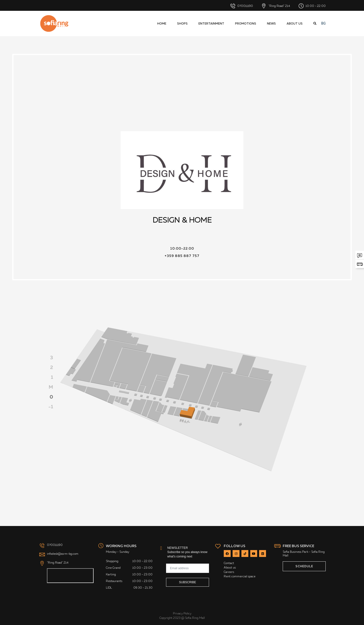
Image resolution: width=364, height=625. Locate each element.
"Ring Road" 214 (276, 6)
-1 (51, 407)
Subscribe (188, 582)
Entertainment (211, 23)
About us (295, 23)
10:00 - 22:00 (312, 6)
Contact (229, 563)
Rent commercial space (240, 576)
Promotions (246, 23)
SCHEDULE (304, 566)
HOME (162, 23)
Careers (229, 572)
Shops (182, 23)
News (271, 23)
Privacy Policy (182, 613)
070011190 (242, 6)
